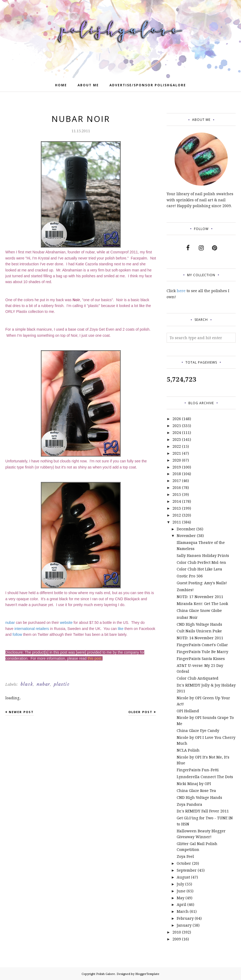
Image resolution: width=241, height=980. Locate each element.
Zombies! (185, 590)
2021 (177, 453)
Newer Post (21, 712)
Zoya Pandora (189, 804)
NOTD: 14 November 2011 (200, 638)
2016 (177, 487)
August (183, 877)
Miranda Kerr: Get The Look (202, 604)
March (183, 911)
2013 (177, 508)
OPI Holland (188, 711)
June (181, 891)
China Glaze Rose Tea (196, 791)
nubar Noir (187, 617)
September (187, 870)
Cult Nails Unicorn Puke (199, 631)
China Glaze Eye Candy (198, 730)
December (186, 529)
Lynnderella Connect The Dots (205, 777)
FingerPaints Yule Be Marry (202, 652)
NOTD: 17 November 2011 (200, 597)
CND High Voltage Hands (199, 624)
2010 (177, 932)
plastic (62, 684)
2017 (177, 481)
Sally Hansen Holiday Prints (203, 555)
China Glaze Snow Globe (199, 610)
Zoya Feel (185, 856)
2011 (177, 522)
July (180, 884)
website (66, 623)
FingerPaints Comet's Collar (202, 645)
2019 (177, 467)
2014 (177, 501)
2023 (177, 439)
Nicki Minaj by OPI (194, 784)
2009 (177, 939)
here (181, 291)
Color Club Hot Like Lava (199, 569)
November (186, 536)
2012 (177, 515)
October (184, 863)
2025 (177, 426)
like (120, 629)
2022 (177, 446)
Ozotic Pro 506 (190, 576)
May (181, 898)
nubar (10, 623)
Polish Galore (106, 974)
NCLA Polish (188, 750)
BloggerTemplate (147, 974)
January (184, 925)
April (181, 904)
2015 (177, 494)
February (185, 918)
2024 (177, 433)
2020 (177, 460)
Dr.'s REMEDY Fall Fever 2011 (203, 811)
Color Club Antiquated (198, 678)
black (27, 684)
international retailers (32, 629)
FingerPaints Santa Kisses (201, 659)
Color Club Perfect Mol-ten (201, 562)
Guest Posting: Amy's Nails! (202, 583)
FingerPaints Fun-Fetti (198, 770)
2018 (177, 474)
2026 (177, 419)
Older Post (140, 712)
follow (17, 634)
